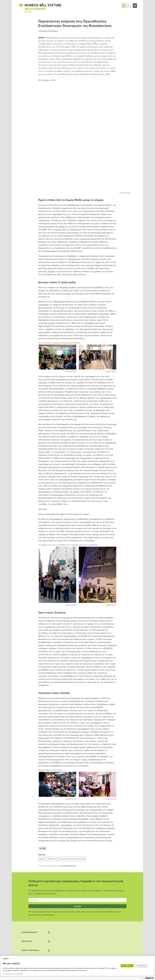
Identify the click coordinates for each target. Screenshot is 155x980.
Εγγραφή (77, 871)
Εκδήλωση (52, 824)
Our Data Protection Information (12, 974)
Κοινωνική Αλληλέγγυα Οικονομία (72, 824)
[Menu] (135, 6)
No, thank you (141, 966)
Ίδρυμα (42, 824)
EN (128, 6)
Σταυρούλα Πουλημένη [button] (48, 31)
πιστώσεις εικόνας (125, 158)
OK (127, 966)
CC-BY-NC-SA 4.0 (67, 831)
